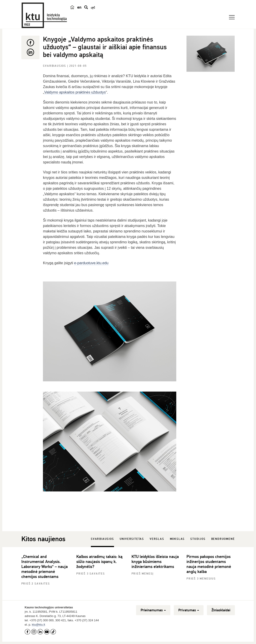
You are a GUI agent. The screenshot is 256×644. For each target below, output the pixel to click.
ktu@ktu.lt (38, 625)
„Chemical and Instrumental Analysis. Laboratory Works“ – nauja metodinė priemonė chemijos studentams (45, 567)
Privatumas (189, 610)
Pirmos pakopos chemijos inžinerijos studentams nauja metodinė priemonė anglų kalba (209, 564)
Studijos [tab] (198, 539)
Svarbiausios (55, 66)
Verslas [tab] (157, 539)
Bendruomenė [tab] (223, 539)
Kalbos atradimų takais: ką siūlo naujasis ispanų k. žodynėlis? (99, 562)
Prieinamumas (153, 610)
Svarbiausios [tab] (102, 539)
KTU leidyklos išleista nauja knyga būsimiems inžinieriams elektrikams (155, 562)
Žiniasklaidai (221, 610)
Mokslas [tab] (177, 539)
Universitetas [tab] (132, 539)
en (79, 7)
